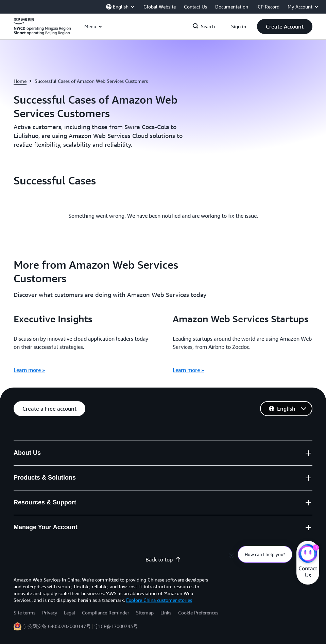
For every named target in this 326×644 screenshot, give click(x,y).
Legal (70, 613)
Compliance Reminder (106, 613)
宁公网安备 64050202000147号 (57, 626)
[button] (285, 26)
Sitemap (145, 613)
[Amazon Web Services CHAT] (308, 554)
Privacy (50, 613)
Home (20, 81)
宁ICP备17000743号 (116, 626)
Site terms (24, 613)
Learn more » (29, 370)
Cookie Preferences (198, 613)
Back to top (163, 559)
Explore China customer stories (159, 600)
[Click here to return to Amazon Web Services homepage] (42, 30)
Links (166, 613)
